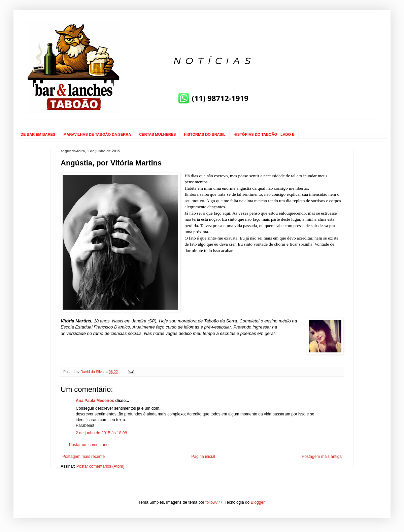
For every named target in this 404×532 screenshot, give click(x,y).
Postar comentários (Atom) (100, 466)
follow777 (214, 502)
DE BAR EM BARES (38, 134)
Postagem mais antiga (322, 457)
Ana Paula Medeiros (95, 401)
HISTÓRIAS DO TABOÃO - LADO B (264, 134)
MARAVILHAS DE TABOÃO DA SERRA (97, 134)
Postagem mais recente (83, 457)
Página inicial (203, 457)
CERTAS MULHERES (157, 134)
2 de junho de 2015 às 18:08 (101, 433)
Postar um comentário (89, 445)
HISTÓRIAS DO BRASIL (205, 134)
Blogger (258, 502)
